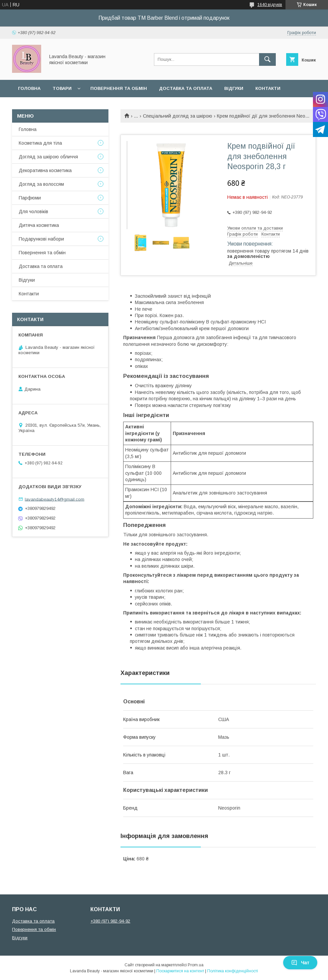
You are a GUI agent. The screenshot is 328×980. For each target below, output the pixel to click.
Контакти (268, 88)
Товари (62, 88)
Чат (300, 963)
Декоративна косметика (45, 170)
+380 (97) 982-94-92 (110, 921)
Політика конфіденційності (233, 971)
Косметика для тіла (40, 143)
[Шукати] (267, 59)
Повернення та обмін (119, 88)
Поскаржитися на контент (180, 971)
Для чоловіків (33, 212)
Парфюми (30, 198)
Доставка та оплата (186, 88)
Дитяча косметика (39, 225)
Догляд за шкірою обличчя (48, 157)
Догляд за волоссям (41, 184)
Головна (29, 88)
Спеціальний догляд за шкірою (178, 116)
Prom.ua (196, 965)
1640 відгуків (270, 5)
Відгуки (234, 88)
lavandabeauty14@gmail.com (55, 499)
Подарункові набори (41, 239)
